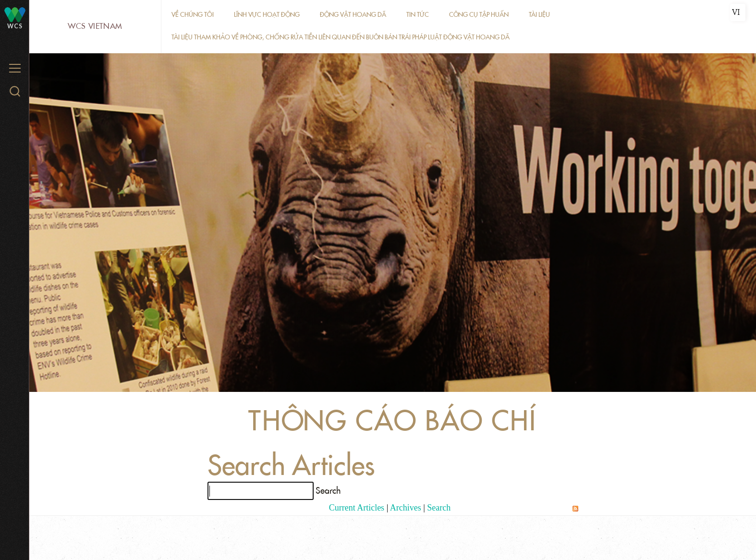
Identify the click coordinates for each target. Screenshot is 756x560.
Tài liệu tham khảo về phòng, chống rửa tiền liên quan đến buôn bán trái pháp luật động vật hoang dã (341, 37)
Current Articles (357, 508)
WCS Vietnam (95, 26)
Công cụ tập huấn (479, 15)
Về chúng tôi (193, 15)
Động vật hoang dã (353, 15)
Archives (406, 508)
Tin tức (418, 15)
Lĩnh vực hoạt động (267, 15)
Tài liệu (539, 15)
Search (439, 508)
